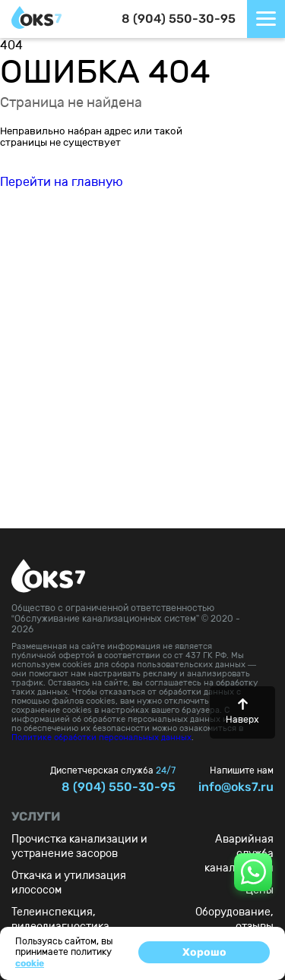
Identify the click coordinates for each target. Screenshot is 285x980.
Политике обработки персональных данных (101, 737)
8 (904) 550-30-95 (179, 19)
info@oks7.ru (236, 787)
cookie (30, 963)
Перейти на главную (62, 182)
